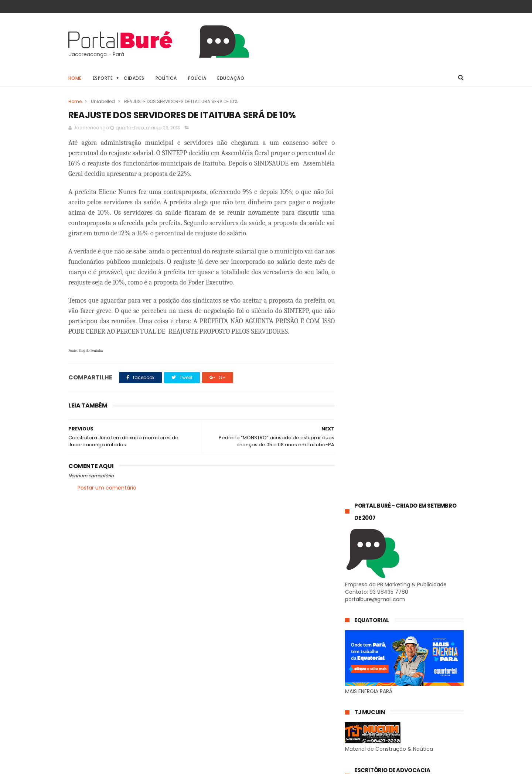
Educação (231, 78)
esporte (404, 691)
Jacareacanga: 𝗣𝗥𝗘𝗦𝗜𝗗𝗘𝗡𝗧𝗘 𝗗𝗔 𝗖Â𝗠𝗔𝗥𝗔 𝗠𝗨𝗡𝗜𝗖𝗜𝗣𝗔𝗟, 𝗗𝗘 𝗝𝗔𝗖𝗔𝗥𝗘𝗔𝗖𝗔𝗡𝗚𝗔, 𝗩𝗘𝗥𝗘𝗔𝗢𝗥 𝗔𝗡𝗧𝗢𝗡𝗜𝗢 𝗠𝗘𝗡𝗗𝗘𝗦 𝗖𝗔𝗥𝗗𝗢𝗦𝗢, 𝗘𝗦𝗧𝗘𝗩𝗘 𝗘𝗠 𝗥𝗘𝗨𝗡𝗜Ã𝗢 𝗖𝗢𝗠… (403, 617)
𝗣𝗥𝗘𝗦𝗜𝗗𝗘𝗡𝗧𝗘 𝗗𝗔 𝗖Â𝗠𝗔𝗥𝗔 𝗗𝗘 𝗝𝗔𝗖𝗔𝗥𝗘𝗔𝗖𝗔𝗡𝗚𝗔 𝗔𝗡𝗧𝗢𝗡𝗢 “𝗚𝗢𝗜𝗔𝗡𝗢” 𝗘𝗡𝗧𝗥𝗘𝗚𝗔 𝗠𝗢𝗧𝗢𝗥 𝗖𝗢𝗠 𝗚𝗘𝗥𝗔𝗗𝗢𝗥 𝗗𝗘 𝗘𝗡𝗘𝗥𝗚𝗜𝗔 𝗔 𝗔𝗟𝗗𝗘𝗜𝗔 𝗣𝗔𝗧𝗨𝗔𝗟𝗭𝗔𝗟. (401, 520)
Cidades (134, 78)
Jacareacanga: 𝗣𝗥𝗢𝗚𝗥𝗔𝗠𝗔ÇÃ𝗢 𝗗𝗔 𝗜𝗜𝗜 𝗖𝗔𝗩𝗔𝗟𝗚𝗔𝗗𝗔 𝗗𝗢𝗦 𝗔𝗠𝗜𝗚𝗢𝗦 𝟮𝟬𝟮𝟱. (422, 566)
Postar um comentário (107, 488)
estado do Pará (366, 705)
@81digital (132, 768)
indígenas (427, 718)
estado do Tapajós (371, 718)
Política (166, 78)
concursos (361, 691)
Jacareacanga (404, 677)
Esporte (103, 78)
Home (75, 78)
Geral (355, 677)
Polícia (197, 78)
